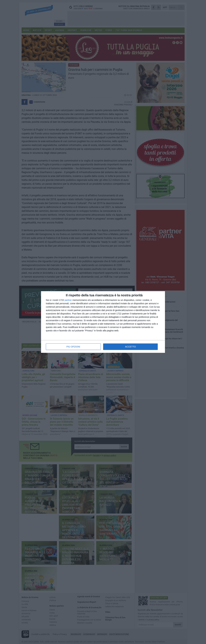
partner (68, 300)
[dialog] (103, 322)
